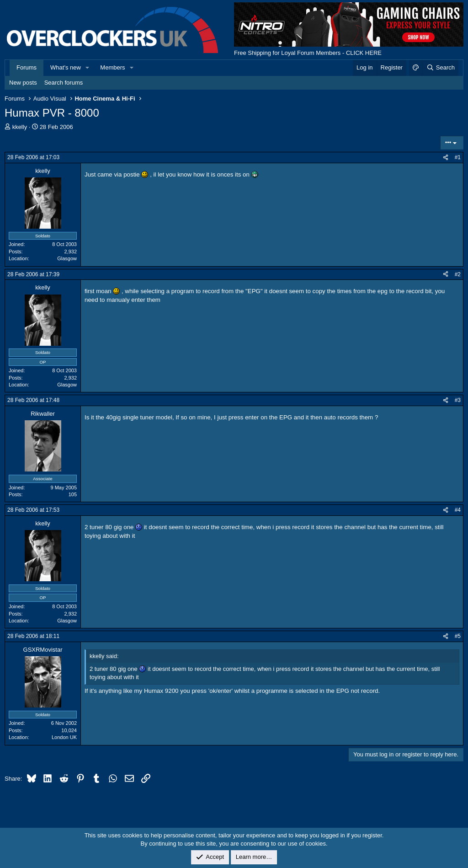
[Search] (440, 68)
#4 (458, 510)
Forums (27, 67)
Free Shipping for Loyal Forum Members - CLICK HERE (308, 53)
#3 (458, 400)
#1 (458, 157)
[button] (88, 68)
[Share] (446, 158)
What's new (66, 67)
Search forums (64, 83)
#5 (458, 636)
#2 (458, 274)
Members (112, 67)
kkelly (20, 127)
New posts (23, 83)
